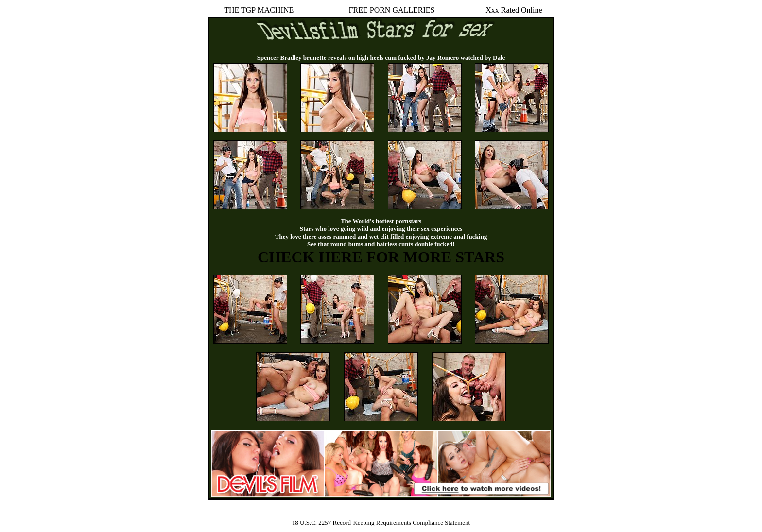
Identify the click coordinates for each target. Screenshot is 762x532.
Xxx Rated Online (514, 10)
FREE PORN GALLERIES (392, 10)
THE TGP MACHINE (259, 10)
